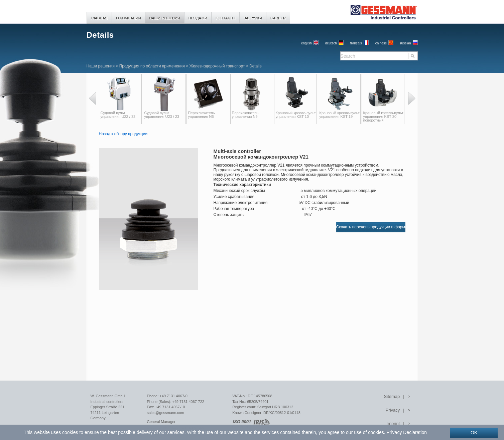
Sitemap (392, 396)
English (306, 43)
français (356, 43)
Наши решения (101, 66)
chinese (381, 43)
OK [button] (474, 433)
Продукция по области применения (152, 66)
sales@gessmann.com (165, 413)
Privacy (393, 410)
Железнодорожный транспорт (217, 66)
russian (405, 43)
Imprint (393, 423)
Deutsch (331, 43)
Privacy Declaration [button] (407, 432)
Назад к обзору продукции (123, 134)
